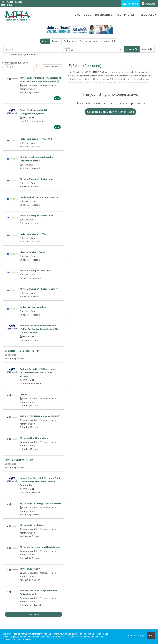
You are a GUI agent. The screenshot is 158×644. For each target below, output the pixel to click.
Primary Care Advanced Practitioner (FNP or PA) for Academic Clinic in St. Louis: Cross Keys (39, 329)
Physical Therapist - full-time (35, 270)
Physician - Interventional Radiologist (40, 547)
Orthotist (25, 394)
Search (45, 41)
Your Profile (126, 15)
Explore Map (70, 41)
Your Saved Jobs (109, 41)
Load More (34, 614)
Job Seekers (131, 4)
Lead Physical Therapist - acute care (39, 197)
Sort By (8, 67)
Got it (151, 635)
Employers (148, 4)
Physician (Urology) (30, 569)
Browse (56, 41)
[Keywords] (34, 49)
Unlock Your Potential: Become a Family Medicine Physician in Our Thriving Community (41, 482)
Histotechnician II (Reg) (32, 252)
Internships (104, 15)
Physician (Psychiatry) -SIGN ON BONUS (40, 503)
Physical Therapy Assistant (19, 460)
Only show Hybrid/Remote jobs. (23, 54)
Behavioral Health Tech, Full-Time (23, 351)
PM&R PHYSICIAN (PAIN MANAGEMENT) (40, 416)
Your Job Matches (88, 41)
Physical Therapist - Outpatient (36, 179)
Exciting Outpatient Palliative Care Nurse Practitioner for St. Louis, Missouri (38, 373)
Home (77, 15)
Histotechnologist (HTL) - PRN (36, 139)
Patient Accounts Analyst (33, 307)
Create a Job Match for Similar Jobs (110, 112)
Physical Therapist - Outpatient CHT (39, 289)
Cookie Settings (136, 635)
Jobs (88, 15)
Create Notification (52, 67)
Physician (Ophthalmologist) (35, 438)
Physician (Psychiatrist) (32, 525)
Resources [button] (146, 15)
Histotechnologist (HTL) (33, 234)
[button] (147, 49)
